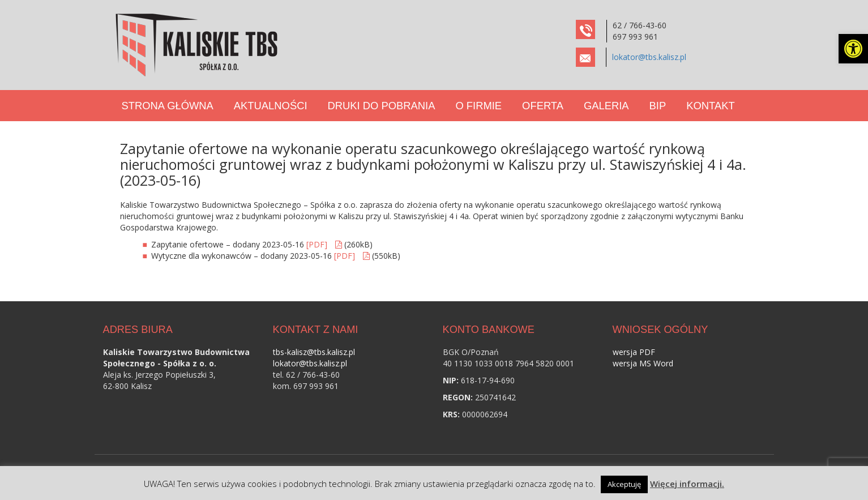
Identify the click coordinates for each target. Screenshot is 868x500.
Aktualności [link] (271, 106)
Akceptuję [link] (624, 484)
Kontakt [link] (710, 106)
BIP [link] (658, 106)
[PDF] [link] (317, 244)
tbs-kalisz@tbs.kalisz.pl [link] (314, 352)
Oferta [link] (543, 106)
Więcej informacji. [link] (687, 484)
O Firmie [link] (478, 106)
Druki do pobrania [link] (382, 106)
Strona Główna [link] (168, 106)
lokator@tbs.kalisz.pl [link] (649, 57)
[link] (853, 49)
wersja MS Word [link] (643, 363)
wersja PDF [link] (634, 352)
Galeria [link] (606, 106)
